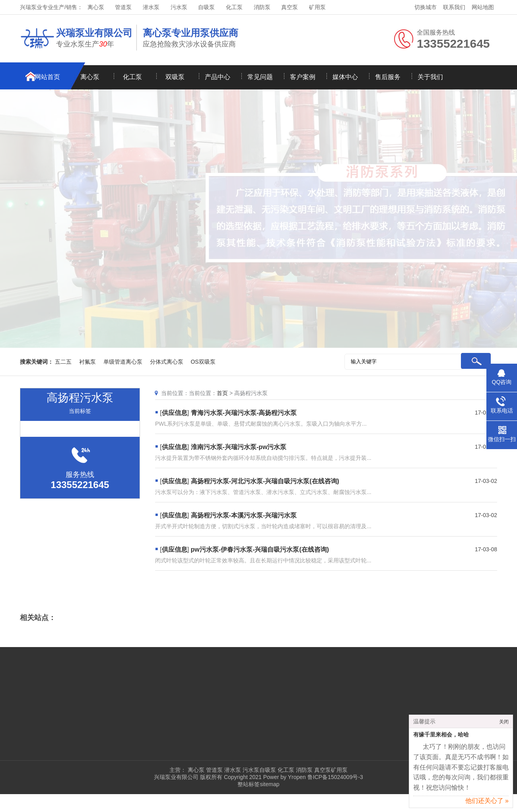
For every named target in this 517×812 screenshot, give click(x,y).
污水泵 (179, 7)
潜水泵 (151, 7)
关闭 (504, 725)
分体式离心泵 (167, 362)
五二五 (63, 362)
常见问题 (260, 77)
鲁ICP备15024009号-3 (334, 777)
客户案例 (303, 77)
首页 (222, 393)
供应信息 (175, 413)
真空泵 (290, 7)
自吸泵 (206, 7)
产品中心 (218, 77)
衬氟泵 (87, 362)
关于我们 (430, 77)
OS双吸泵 (203, 362)
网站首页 (47, 77)
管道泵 (123, 7)
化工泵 (234, 7)
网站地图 (483, 7)
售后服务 (388, 77)
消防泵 (262, 7)
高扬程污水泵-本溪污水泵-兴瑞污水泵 (244, 515)
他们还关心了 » (487, 804)
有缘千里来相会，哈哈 (441, 738)
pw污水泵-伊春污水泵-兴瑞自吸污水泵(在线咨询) (260, 549)
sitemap (269, 784)
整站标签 (249, 784)
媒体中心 (345, 77)
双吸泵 (175, 77)
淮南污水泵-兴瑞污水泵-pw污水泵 (239, 447)
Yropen (297, 777)
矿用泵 (317, 7)
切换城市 (426, 7)
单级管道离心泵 (123, 362)
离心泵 (96, 7)
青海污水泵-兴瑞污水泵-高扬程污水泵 (244, 413)
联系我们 (454, 7)
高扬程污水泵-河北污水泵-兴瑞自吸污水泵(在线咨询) (265, 481)
